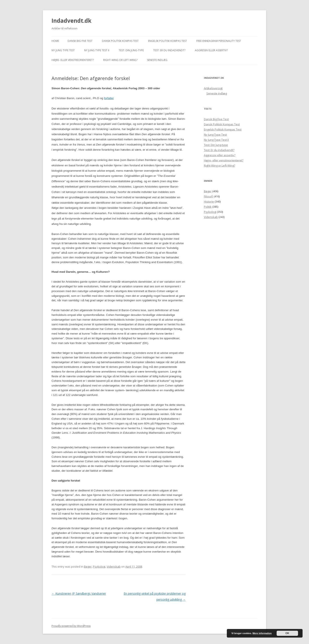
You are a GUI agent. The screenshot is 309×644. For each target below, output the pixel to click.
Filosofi (208, 196)
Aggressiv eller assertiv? (211, 50)
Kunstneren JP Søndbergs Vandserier (79, 593)
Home (55, 41)
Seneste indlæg (157, 60)
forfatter (109, 98)
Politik (208, 207)
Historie (209, 202)
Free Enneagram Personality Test (219, 41)
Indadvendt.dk (71, 21)
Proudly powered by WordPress (71, 626)
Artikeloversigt (213, 88)
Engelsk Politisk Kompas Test (167, 41)
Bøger (88, 567)
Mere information (262, 633)
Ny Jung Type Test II (97, 50)
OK (287, 633)
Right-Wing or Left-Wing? (120, 60)
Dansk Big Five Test (80, 41)
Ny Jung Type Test (63, 50)
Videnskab (114, 567)
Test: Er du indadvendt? (169, 50)
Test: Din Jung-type (131, 50)
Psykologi (99, 567)
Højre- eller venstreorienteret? (73, 60)
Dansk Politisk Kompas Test (120, 41)
